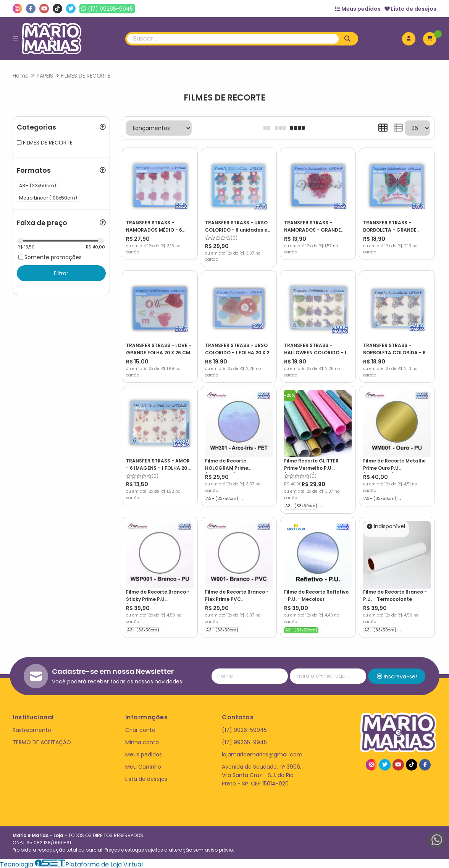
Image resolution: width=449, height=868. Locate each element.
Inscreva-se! (397, 675)
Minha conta (142, 741)
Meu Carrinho (143, 766)
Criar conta (140, 728)
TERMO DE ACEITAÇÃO (42, 741)
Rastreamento (32, 728)
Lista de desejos (410, 9)
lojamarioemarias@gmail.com (262, 753)
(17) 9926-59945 (244, 728)
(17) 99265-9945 (244, 741)
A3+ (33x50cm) (222, 498)
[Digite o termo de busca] (233, 39)
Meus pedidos (358, 9)
